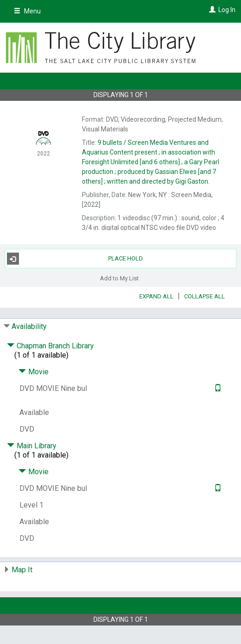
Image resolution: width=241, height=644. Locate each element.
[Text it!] (217, 388)
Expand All (156, 296)
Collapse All (204, 296)
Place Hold (75, 259)
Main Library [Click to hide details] (32, 446)
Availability (29, 326)
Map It (22, 570)
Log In (227, 10)
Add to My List (119, 278)
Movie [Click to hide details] (34, 372)
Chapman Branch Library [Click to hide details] (50, 346)
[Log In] (211, 10)
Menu (27, 11)
